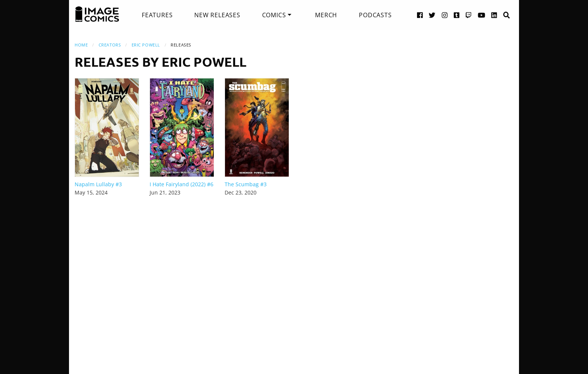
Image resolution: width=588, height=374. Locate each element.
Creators (110, 45)
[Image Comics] (97, 14)
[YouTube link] (482, 15)
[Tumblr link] (457, 15)
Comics (274, 15)
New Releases (217, 15)
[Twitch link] (469, 15)
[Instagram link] (445, 15)
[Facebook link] (420, 15)
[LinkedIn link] (494, 15)
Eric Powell (146, 45)
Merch (326, 15)
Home (81, 45)
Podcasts (375, 15)
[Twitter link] (432, 15)
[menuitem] (157, 15)
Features (157, 15)
